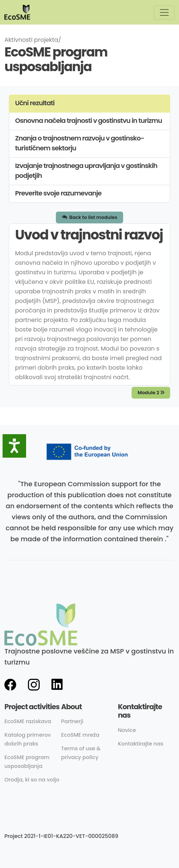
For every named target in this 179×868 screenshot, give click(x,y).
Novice (127, 730)
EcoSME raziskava (28, 721)
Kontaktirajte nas (141, 744)
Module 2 (151, 393)
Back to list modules (89, 217)
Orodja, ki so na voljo (32, 780)
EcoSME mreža (80, 735)
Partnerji (72, 721)
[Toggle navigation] (164, 12)
